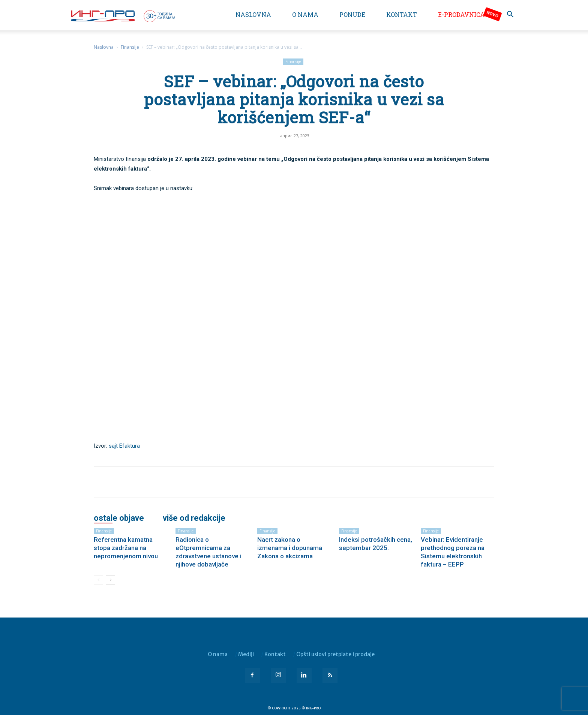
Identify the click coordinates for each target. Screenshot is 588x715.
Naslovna (253, 14)
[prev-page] (98, 580)
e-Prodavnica (461, 14)
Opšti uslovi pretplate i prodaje (335, 654)
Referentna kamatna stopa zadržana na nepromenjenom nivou (126, 548)
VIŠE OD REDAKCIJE (194, 518)
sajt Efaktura (124, 446)
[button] (510, 15)
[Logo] (122, 16)
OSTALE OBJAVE (119, 518)
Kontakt (402, 14)
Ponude (352, 14)
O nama (305, 14)
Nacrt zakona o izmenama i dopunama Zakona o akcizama (290, 548)
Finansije (130, 47)
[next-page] (110, 580)
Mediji (246, 654)
